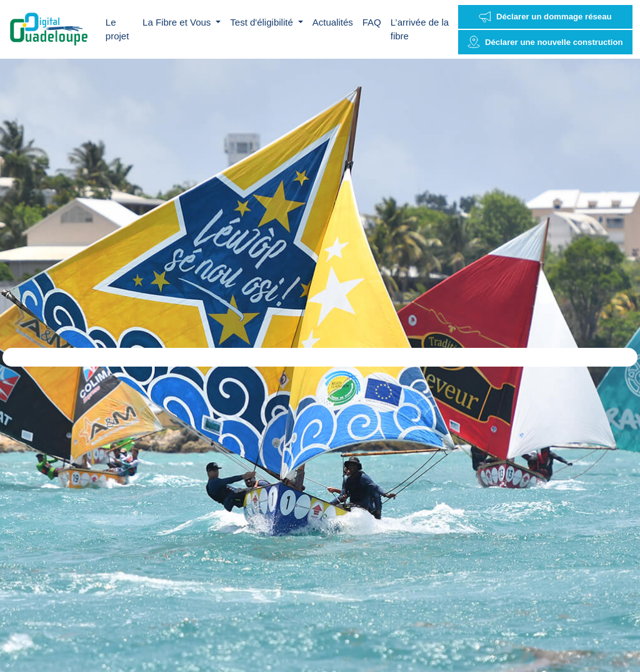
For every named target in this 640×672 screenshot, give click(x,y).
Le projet (117, 29)
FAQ (372, 22)
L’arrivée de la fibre (420, 29)
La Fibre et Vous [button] (178, 22)
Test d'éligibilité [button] (263, 22)
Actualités (333, 22)
